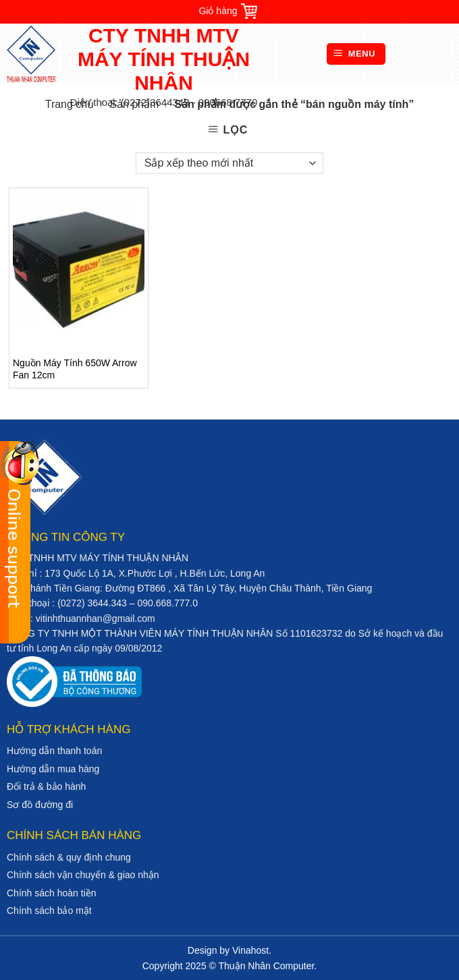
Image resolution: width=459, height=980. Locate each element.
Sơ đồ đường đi (40, 805)
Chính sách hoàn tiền (52, 893)
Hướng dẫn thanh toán (54, 751)
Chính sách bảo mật (49, 911)
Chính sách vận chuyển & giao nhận (83, 875)
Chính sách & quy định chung (69, 857)
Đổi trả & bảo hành (46, 786)
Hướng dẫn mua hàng (53, 769)
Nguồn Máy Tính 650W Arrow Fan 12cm (75, 369)
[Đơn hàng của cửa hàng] (230, 163)
